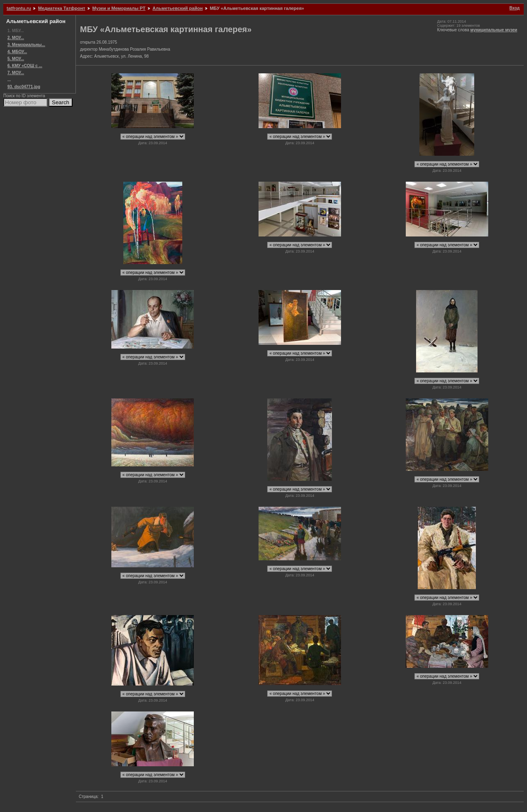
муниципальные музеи (494, 30)
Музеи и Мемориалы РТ (119, 8)
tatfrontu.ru (19, 8)
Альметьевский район (178, 8)
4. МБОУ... (17, 52)
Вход (514, 8)
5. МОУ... (16, 59)
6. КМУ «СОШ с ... (25, 66)
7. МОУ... (16, 73)
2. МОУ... (16, 38)
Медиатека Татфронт (61, 8)
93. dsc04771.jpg (24, 87)
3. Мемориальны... (26, 45)
